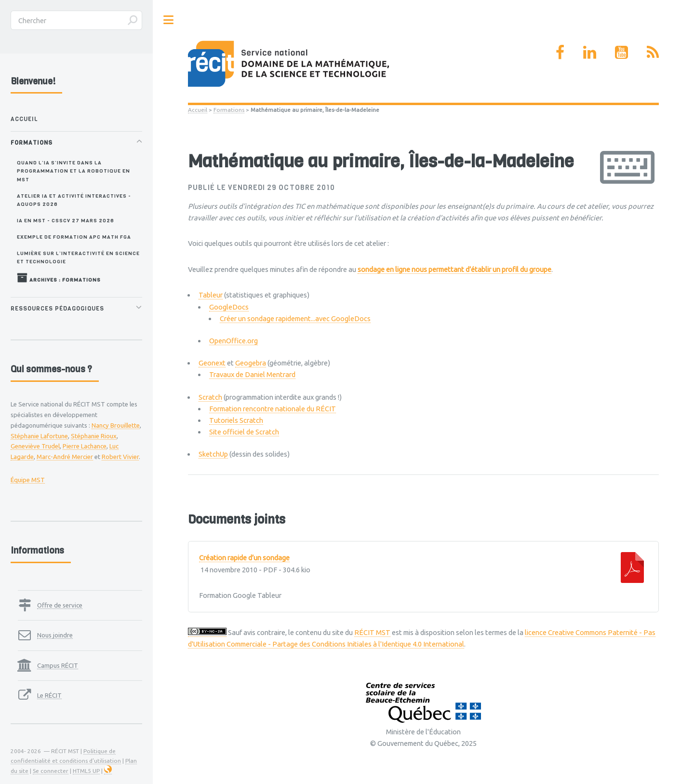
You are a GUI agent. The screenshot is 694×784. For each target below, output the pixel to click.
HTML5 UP (86, 771)
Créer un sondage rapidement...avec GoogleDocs (295, 318)
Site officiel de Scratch (244, 432)
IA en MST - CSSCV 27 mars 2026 (66, 220)
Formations (229, 110)
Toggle (169, 20)
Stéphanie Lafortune (39, 436)
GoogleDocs (229, 307)
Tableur (211, 295)
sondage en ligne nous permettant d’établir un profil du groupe (454, 269)
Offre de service (60, 605)
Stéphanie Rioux (94, 436)
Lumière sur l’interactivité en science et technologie (78, 257)
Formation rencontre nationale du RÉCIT (273, 409)
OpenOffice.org (234, 341)
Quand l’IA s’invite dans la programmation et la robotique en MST (73, 171)
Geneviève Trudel (35, 446)
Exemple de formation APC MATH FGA (74, 237)
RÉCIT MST (372, 632)
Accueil (198, 110)
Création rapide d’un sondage (244, 558)
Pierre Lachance (85, 446)
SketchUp (213, 454)
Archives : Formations (59, 278)
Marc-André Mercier (65, 457)
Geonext (212, 363)
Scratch (210, 397)
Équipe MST (28, 480)
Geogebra (251, 363)
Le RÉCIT (49, 695)
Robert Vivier (120, 457)
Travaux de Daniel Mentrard (252, 374)
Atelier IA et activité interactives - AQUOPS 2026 (74, 200)
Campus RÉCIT (58, 665)
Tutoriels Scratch (236, 420)
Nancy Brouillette (116, 425)
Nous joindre (55, 635)
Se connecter (51, 771)
